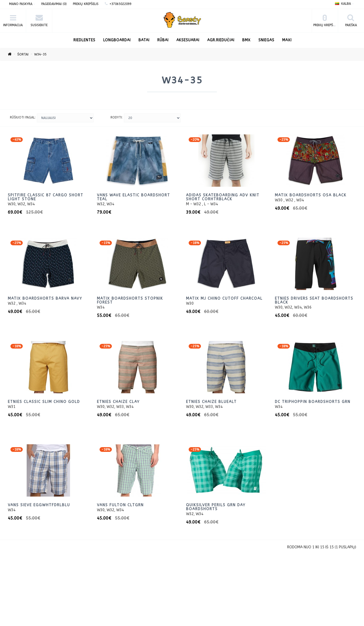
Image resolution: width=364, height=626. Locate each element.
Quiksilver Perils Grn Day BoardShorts (216, 507)
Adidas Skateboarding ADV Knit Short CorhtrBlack (223, 197)
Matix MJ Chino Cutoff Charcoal (224, 298)
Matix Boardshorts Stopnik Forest (130, 300)
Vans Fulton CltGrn (120, 505)
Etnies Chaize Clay (118, 402)
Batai (144, 40)
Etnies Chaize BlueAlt (211, 402)
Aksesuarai (188, 40)
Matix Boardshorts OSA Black (311, 195)
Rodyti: (117, 117)
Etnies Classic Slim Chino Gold (44, 402)
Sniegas (266, 40)
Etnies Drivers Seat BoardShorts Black (314, 300)
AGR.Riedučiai (221, 40)
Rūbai (163, 40)
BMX (246, 40)
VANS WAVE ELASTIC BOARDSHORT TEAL (134, 197)
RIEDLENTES (84, 40)
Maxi (287, 40)
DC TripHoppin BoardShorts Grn (313, 402)
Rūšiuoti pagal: (23, 117)
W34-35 (40, 54)
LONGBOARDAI (117, 40)
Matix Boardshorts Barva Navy (45, 298)
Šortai (23, 54)
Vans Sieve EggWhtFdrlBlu (39, 505)
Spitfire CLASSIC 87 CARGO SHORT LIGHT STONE (46, 197)
